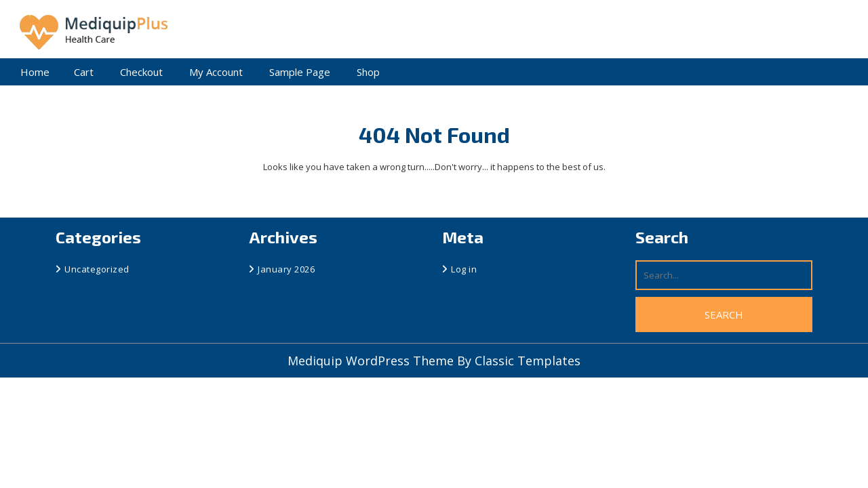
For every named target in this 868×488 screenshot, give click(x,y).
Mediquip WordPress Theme (372, 361)
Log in (464, 269)
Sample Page (300, 72)
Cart (84, 72)
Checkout (141, 72)
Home (35, 72)
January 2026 (286, 269)
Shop (368, 72)
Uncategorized (97, 269)
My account (216, 72)
